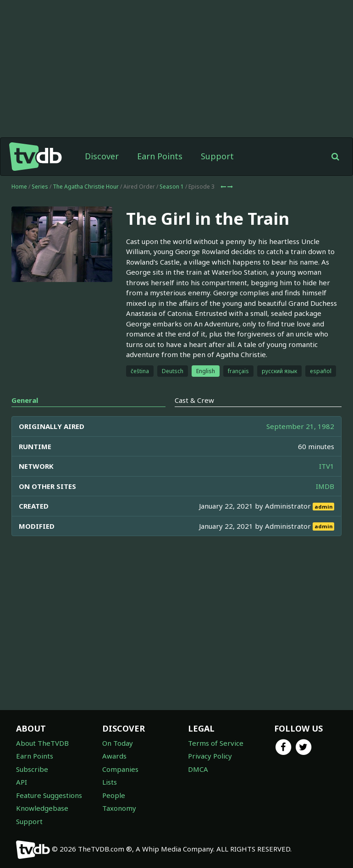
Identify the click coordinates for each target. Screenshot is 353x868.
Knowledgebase (42, 808)
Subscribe (32, 769)
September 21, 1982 (300, 426)
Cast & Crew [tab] (194, 400)
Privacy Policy (210, 756)
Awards (114, 756)
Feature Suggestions (49, 795)
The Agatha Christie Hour (86, 187)
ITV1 (327, 466)
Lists (110, 782)
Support (217, 156)
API (22, 782)
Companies (120, 769)
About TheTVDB (42, 743)
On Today (118, 743)
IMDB (325, 486)
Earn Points (160, 156)
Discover (102, 156)
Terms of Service (216, 743)
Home (19, 187)
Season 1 (172, 187)
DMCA (198, 769)
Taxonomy (119, 808)
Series (40, 187)
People (114, 795)
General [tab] (25, 400)
